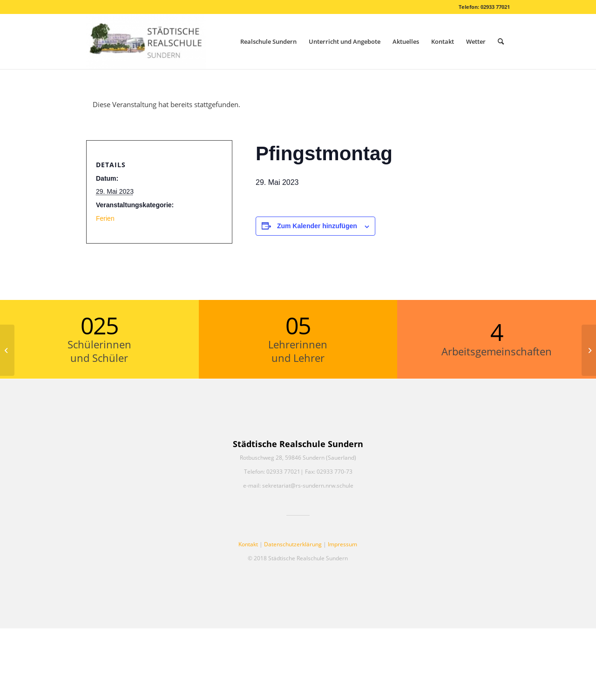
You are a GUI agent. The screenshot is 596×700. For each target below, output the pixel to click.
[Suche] (501, 41)
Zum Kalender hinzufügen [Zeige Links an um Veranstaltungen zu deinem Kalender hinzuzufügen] (317, 226)
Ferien (105, 218)
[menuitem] (268, 41)
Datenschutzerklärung (293, 544)
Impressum (342, 544)
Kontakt (248, 544)
